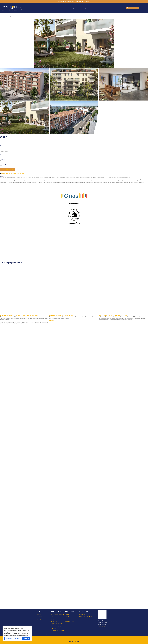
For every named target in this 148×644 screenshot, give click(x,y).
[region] (17, 634)
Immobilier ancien (109, 8)
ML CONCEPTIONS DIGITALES (53, 634)
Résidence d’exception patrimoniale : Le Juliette (62, 315)
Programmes (7, 16)
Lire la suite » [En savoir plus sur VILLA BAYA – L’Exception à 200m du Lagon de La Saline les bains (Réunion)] (3, 326)
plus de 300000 (20, 173)
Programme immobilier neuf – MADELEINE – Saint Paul (113, 315)
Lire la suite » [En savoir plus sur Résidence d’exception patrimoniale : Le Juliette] (52, 321)
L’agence (75, 8)
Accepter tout (26, 639)
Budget (3, 173)
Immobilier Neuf (12, 173)
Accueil (68, 8)
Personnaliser (9, 639)
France (7, 173)
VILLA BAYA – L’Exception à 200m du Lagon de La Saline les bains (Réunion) (20, 315)
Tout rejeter (17, 639)
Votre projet (85, 8)
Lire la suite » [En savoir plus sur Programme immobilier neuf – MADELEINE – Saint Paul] (101, 322)
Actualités (119, 8)
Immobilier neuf (96, 8)
